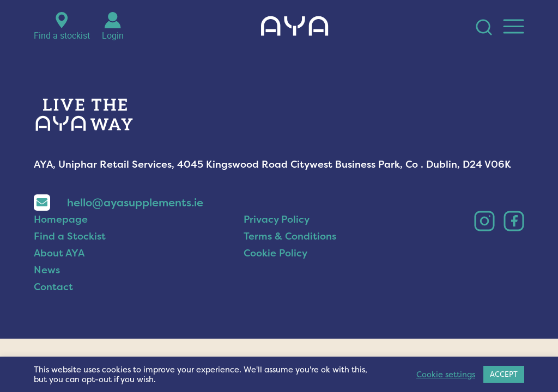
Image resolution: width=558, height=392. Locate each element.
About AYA (59, 272)
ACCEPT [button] (504, 374)
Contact (53, 306)
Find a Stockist (70, 255)
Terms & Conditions (290, 255)
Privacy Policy (277, 238)
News (47, 289)
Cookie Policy (275, 272)
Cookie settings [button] (446, 375)
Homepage (61, 238)
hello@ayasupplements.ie (119, 221)
